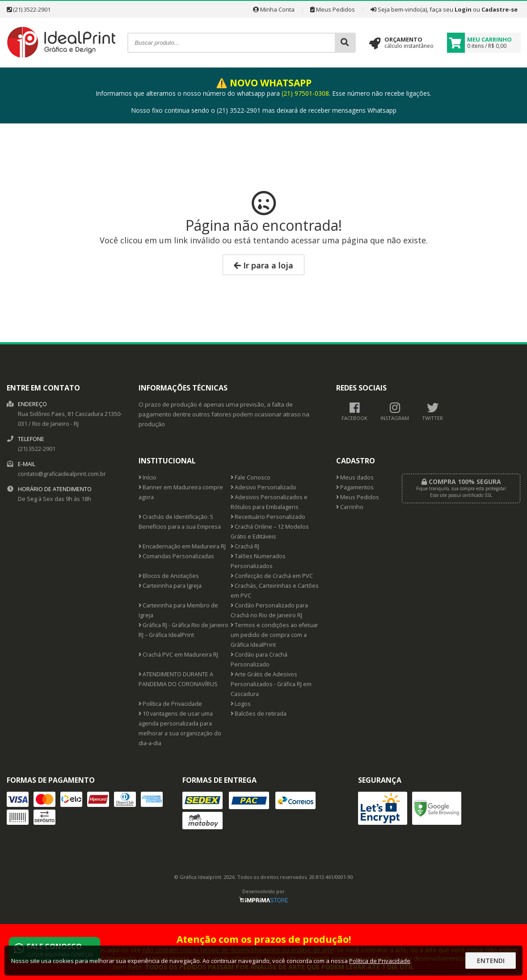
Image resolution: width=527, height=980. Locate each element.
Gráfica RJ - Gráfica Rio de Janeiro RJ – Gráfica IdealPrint (183, 630)
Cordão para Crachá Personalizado (259, 660)
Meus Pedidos (333, 9)
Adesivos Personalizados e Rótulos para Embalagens (269, 502)
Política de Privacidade (170, 704)
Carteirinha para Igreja (170, 586)
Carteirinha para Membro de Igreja (178, 610)
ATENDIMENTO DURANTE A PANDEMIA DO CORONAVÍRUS (178, 679)
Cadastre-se (500, 9)
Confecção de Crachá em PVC (272, 576)
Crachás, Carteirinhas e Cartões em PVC (275, 591)
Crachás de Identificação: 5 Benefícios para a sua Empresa (180, 522)
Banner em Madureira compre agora (181, 492)
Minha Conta (274, 9)
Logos (241, 704)
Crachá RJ (245, 546)
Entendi (491, 961)
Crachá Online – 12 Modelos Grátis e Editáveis (270, 532)
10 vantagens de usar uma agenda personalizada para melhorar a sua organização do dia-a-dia (180, 728)
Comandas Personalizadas (176, 556)
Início (148, 477)
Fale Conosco (251, 477)
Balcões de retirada (259, 714)
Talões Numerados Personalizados (258, 561)
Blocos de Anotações (169, 576)
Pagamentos (355, 487)
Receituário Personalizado (268, 517)
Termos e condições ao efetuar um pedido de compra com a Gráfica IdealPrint (274, 635)
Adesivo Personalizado (263, 487)
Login (463, 9)
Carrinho (350, 507)
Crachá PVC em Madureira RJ (178, 655)
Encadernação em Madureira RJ (182, 546)
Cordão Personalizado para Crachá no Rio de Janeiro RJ (269, 610)
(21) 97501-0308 (305, 93)
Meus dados (355, 477)
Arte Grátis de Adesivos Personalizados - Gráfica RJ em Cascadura (271, 684)
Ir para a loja (263, 265)
